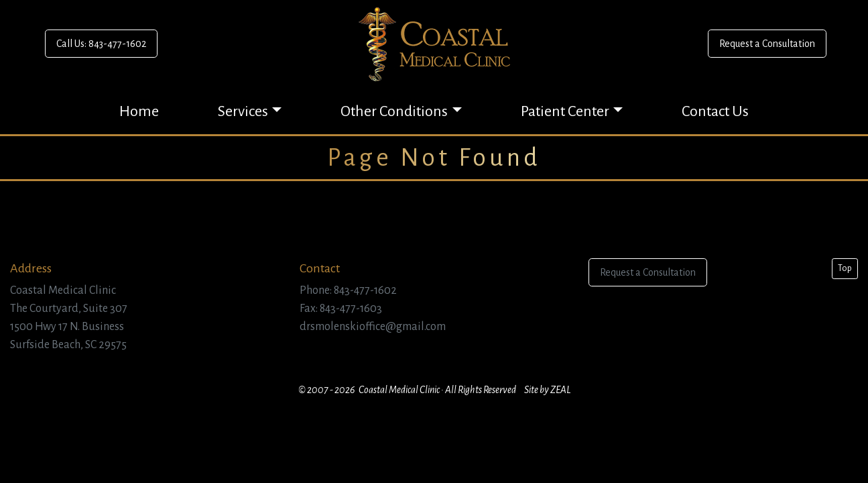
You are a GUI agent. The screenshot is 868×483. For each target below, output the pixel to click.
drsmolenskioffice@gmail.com (373, 327)
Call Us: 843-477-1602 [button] (101, 44)
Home (139, 111)
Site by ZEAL (547, 390)
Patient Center (565, 111)
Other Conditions (394, 111)
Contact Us (715, 111)
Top (845, 268)
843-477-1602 (365, 290)
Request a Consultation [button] (767, 44)
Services (243, 111)
